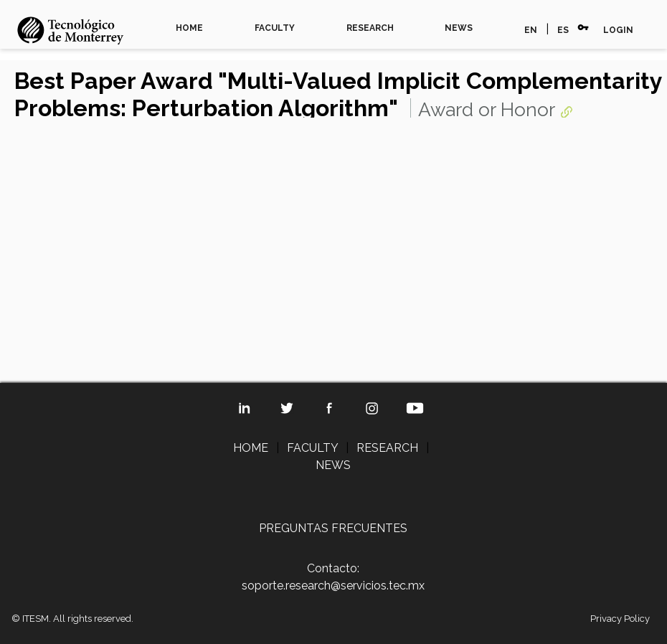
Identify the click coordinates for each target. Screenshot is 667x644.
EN (531, 30)
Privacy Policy (620, 619)
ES (563, 30)
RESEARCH (370, 28)
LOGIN (618, 30)
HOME (189, 28)
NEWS (459, 28)
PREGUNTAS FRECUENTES (333, 528)
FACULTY (275, 28)
